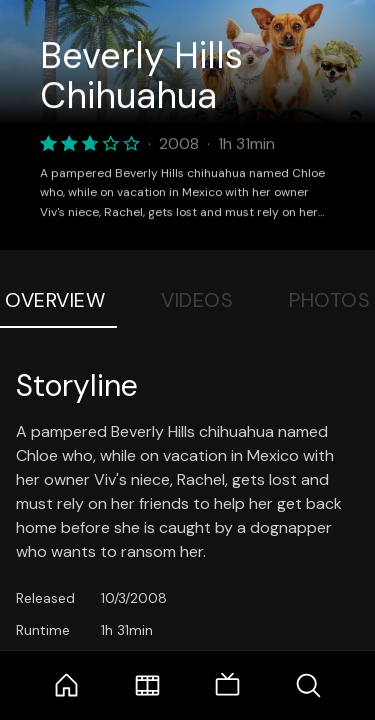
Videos (197, 300)
